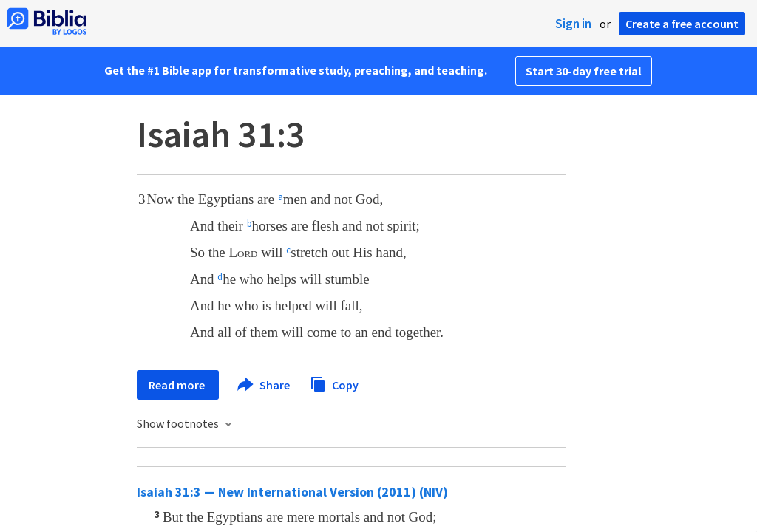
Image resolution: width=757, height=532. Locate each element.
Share (264, 385)
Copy (334, 383)
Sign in (573, 24)
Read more (178, 385)
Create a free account (682, 24)
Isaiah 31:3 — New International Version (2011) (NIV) (292, 492)
